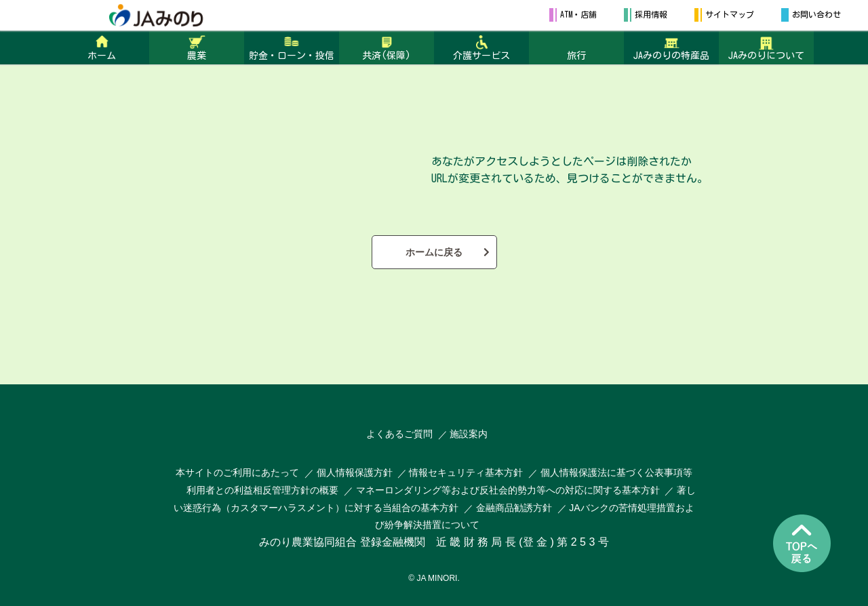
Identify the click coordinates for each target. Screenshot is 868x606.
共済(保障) (387, 56)
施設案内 (469, 434)
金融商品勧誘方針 (514, 508)
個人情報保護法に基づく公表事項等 (616, 472)
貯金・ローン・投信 (292, 56)
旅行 (576, 56)
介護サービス (481, 56)
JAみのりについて (766, 56)
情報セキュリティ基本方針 (466, 472)
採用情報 (651, 14)
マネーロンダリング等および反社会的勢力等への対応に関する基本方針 (508, 490)
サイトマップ (730, 14)
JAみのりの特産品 (671, 56)
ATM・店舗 (578, 14)
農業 (197, 56)
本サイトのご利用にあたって (237, 472)
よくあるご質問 (399, 434)
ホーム (102, 56)
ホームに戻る (434, 252)
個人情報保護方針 (356, 472)
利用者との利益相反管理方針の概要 (262, 490)
